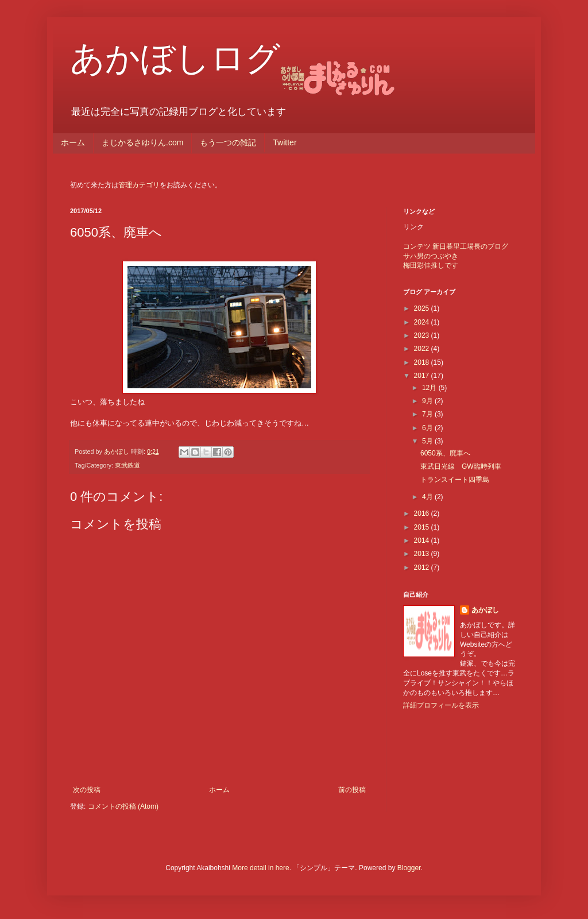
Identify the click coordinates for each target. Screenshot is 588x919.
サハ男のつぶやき (431, 256)
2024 (423, 322)
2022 (423, 349)
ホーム (73, 142)
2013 (423, 554)
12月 (430, 388)
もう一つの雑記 (228, 142)
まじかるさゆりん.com (142, 142)
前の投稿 (352, 790)
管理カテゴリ (139, 185)
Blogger (409, 868)
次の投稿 (87, 790)
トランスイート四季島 (455, 480)
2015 (423, 527)
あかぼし (485, 610)
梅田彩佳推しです (431, 265)
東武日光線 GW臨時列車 (461, 466)
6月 (428, 428)
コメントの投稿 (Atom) (123, 806)
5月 (428, 441)
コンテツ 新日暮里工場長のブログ (456, 246)
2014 (423, 540)
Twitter (285, 142)
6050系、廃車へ (445, 453)
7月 (428, 414)
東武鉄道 (127, 465)
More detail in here (260, 868)
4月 (428, 497)
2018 (423, 362)
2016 (423, 513)
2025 (423, 308)
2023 (423, 335)
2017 (423, 376)
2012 (423, 567)
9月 (428, 401)
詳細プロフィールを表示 (441, 705)
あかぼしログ (175, 58)
